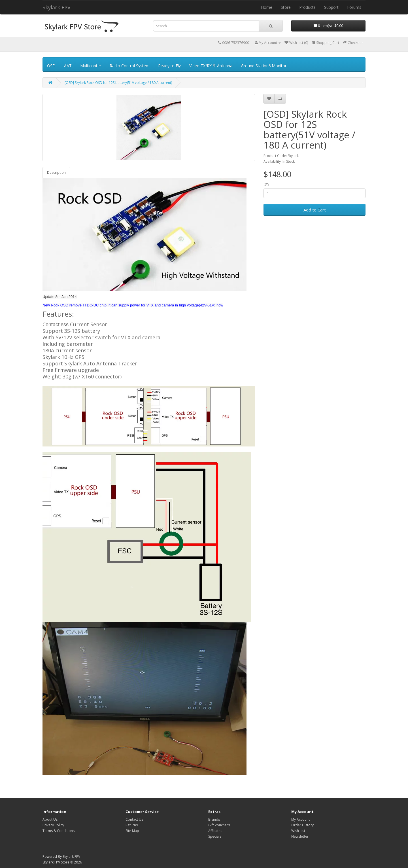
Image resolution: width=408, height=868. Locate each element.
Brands (214, 819)
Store (286, 7)
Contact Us (134, 819)
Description (56, 172)
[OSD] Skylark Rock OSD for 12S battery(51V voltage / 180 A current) (118, 83)
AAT (68, 66)
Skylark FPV (57, 7)
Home (267, 7)
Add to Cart (315, 210)
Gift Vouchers (219, 825)
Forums (354, 7)
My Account (300, 819)
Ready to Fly (169, 66)
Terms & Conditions (59, 831)
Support (331, 7)
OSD (51, 66)
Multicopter (91, 66)
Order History (302, 825)
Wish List (298, 831)
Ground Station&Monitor (264, 66)
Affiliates (215, 831)
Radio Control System (130, 66)
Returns (132, 825)
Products (307, 7)
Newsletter (300, 836)
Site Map (132, 831)
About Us (50, 819)
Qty (266, 184)
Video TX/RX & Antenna (211, 66)
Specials (215, 836)
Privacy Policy (53, 825)
